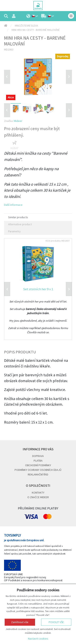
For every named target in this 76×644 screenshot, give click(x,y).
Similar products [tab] (18, 217)
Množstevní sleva (26, 26)
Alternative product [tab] (20, 224)
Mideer (18, 121)
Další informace (13, 205)
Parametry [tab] (14, 231)
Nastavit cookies (38, 639)
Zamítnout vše (20, 622)
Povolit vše (56, 622)
